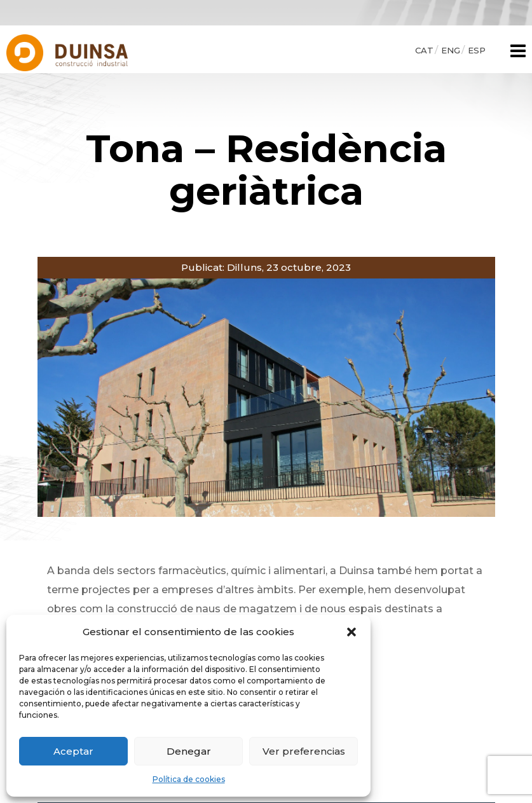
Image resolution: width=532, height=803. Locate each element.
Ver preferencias (304, 751)
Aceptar (73, 751)
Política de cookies (189, 779)
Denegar (189, 751)
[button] (351, 632)
